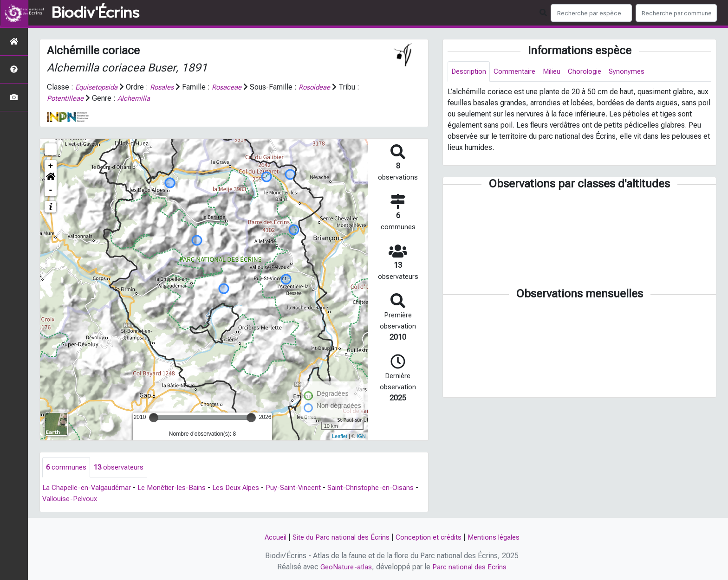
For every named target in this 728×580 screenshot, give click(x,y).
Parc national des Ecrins (471, 567)
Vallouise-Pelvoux (100, 499)
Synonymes (636, 72)
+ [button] (51, 166)
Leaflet (340, 436)
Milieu (557, 72)
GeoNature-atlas (345, 567)
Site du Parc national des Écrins (338, 537)
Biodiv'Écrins (95, 13)
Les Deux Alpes (248, 488)
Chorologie (593, 72)
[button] (51, 178)
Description (470, 72)
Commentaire (518, 72)
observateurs (121, 467)
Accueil (269, 537)
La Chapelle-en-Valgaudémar (90, 488)
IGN (361, 436)
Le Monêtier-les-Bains (180, 488)
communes (67, 467)
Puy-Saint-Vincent (309, 488)
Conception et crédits (430, 537)
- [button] (51, 190)
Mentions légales (500, 537)
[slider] (154, 418)
